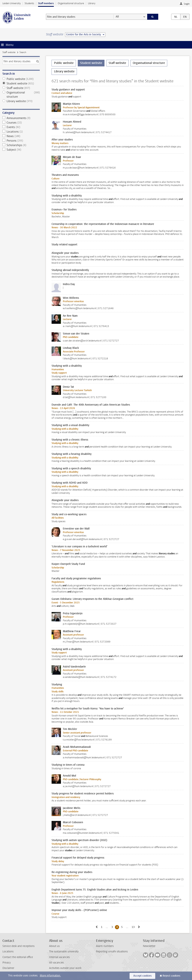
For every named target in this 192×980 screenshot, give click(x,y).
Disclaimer (8, 968)
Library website (21, 101)
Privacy (7, 963)
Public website (21, 79)
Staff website (9, 52)
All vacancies (56, 963)
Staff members (46, 3)
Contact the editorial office (18, 957)
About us (54, 946)
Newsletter (149, 946)
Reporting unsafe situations (112, 952)
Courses (21, 123)
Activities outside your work (65, 968)
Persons (21, 141)
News (21, 136)
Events (21, 127)
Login (187, 4)
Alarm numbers (105, 946)
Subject (21, 150)
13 (134, 927)
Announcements (21, 118)
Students (29, 3)
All (117, 17)
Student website (21, 83)
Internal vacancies (59, 957)
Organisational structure (71, 3)
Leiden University (12, 3)
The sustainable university (64, 952)
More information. (50, 976)
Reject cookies (171, 976)
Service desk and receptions (18, 946)
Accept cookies (142, 976)
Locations (21, 132)
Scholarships (21, 145)
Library (92, 3)
